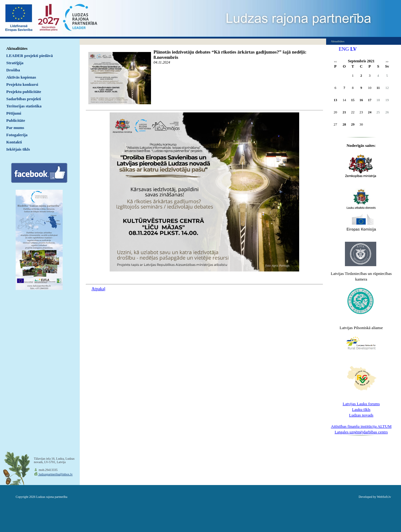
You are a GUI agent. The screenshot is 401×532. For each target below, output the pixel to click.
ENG (344, 49)
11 (378, 88)
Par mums (15, 128)
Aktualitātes (17, 48)
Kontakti (14, 142)
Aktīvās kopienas (21, 77)
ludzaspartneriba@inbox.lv (55, 474)
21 (344, 112)
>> (387, 62)
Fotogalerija (17, 135)
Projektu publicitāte (24, 92)
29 (353, 124)
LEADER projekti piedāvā (30, 56)
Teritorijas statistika (24, 106)
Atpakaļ (98, 289)
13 (335, 100)
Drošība (13, 70)
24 (370, 112)
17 (370, 100)
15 (353, 100)
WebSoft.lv (384, 497)
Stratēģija (15, 63)
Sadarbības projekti (24, 99)
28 (344, 124)
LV (354, 49)
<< (335, 62)
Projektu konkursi (22, 84)
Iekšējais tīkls (18, 149)
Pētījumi (14, 113)
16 (361, 100)
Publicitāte (16, 120)
